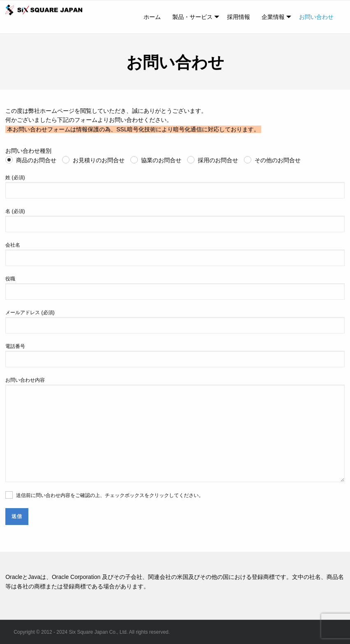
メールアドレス (175, 322)
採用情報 (239, 17)
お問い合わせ (316, 17)
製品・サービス (192, 17)
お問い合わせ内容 (175, 430)
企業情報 (273, 17)
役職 (175, 288)
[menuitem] (152, 17)
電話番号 (175, 355)
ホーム (152, 17)
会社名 (175, 254)
